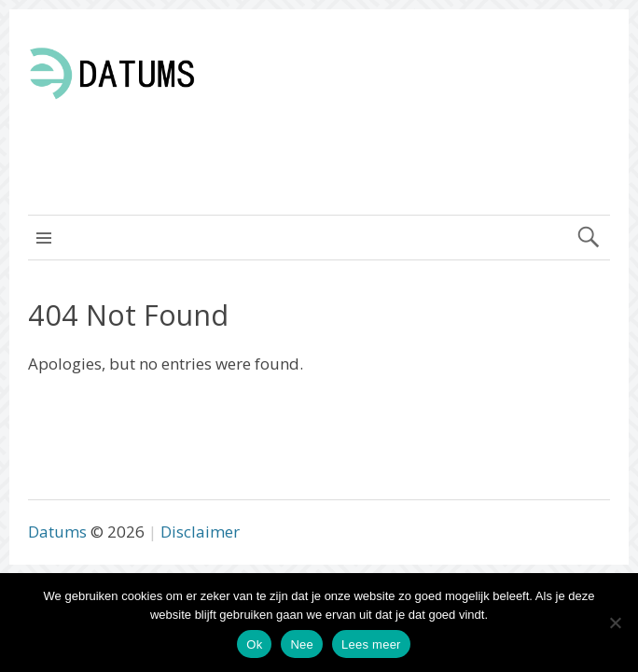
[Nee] (615, 623)
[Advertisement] (447, 140)
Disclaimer (200, 532)
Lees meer (371, 644)
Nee (302, 644)
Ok (254, 644)
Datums (57, 532)
